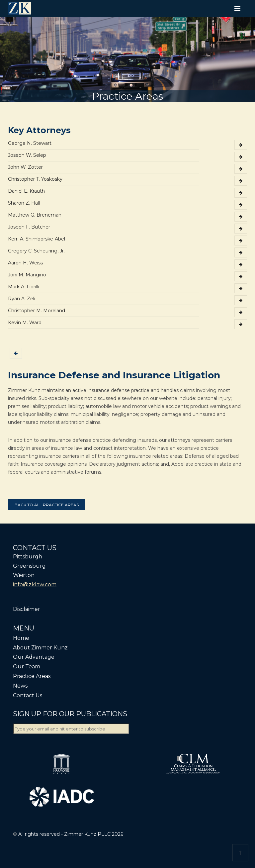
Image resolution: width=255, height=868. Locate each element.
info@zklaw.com (35, 584)
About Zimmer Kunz (40, 648)
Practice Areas (32, 676)
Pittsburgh (28, 557)
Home (21, 638)
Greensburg (29, 566)
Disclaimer (27, 609)
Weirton (24, 575)
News (20, 686)
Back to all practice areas (47, 505)
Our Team (27, 667)
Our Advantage (34, 657)
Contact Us (28, 695)
